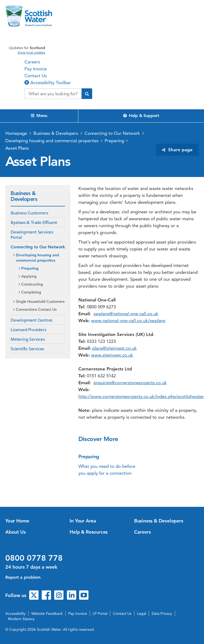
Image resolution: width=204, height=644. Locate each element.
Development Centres (31, 320)
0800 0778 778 (34, 558)
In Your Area (83, 521)
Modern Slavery (21, 619)
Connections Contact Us (36, 309)
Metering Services (28, 339)
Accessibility (16, 613)
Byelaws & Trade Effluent (34, 223)
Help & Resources (89, 532)
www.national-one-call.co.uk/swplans (128, 321)
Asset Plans (17, 148)
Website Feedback (47, 613)
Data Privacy (162, 613)
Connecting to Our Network (112, 133)
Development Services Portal (32, 235)
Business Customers (29, 213)
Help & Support (141, 116)
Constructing (32, 284)
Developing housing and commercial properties (52, 141)
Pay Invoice (36, 69)
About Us (15, 532)
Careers (32, 62)
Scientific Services (27, 349)
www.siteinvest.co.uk (112, 355)
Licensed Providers (28, 330)
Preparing (114, 141)
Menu (39, 116)
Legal (142, 613)
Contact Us (36, 76)
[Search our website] (53, 94)
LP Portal (100, 613)
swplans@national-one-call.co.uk (126, 314)
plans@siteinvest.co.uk (114, 348)
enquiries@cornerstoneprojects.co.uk (130, 383)
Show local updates (31, 53)
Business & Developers (56, 133)
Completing (31, 292)
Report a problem (23, 577)
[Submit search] (87, 94)
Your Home (17, 521)
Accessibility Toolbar (48, 83)
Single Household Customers (40, 301)
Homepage (16, 133)
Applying (29, 276)
